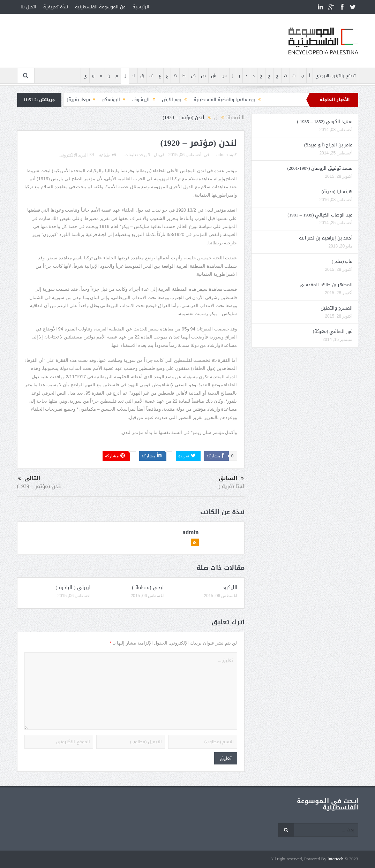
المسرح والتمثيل (337, 308)
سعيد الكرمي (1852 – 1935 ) (325, 121)
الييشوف (141, 100)
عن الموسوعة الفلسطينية (100, 7)
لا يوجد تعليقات (137, 155)
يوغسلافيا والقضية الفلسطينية (224, 100)
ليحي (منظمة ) (148, 588)
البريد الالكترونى (77, 155)
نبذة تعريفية (56, 7)
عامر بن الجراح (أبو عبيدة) (328, 145)
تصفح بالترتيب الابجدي (335, 76)
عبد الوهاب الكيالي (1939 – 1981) (320, 215)
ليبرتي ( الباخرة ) (73, 588)
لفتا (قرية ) (232, 486)
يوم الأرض (172, 100)
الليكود (230, 588)
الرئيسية (141, 7)
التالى (29, 478)
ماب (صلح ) (342, 261)
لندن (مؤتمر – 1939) (40, 486)
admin (222, 155)
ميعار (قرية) (79, 100)
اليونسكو (111, 100)
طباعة (107, 155)
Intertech (335, 859)
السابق (231, 479)
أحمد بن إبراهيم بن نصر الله (326, 238)
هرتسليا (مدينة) (337, 192)
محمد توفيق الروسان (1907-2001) (320, 168)
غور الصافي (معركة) (333, 331)
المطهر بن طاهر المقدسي (326, 285)
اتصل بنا (28, 7)
